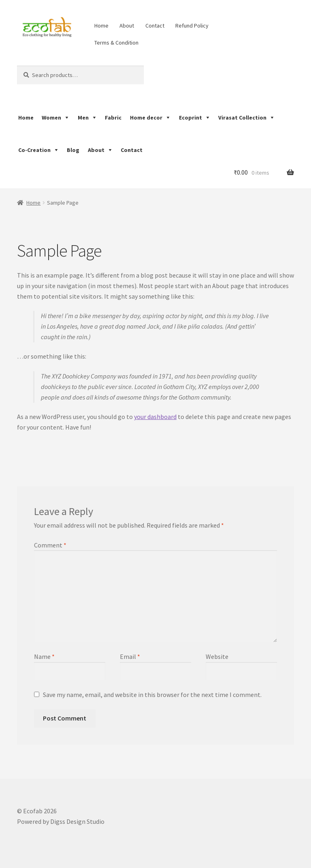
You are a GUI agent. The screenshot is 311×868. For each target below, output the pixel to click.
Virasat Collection (242, 118)
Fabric (113, 118)
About (127, 26)
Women (51, 118)
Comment (50, 545)
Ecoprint (191, 118)
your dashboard (155, 417)
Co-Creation (34, 150)
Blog (73, 150)
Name (44, 656)
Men (83, 118)
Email (130, 656)
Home (101, 26)
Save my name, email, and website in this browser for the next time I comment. (152, 695)
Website (217, 656)
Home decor (146, 118)
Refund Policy (192, 26)
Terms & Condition (116, 43)
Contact (155, 26)
